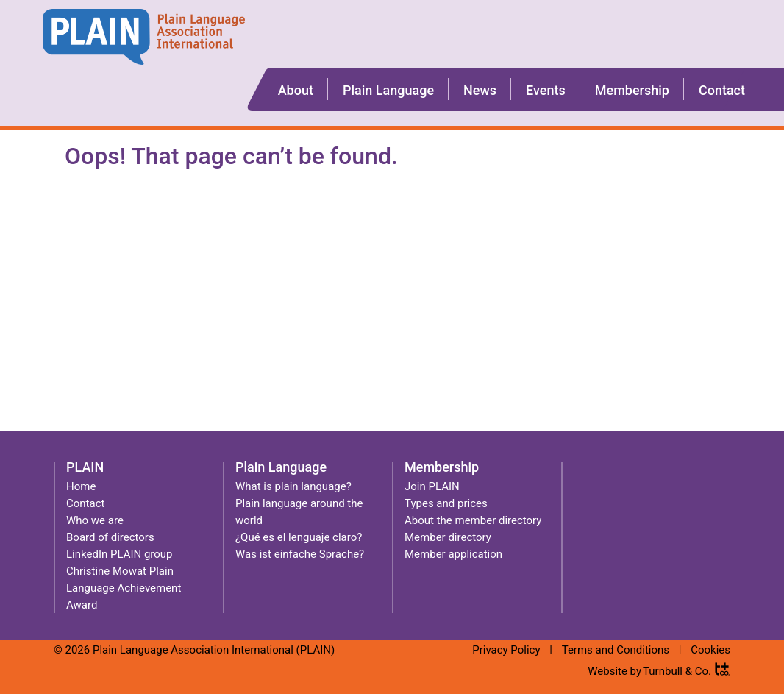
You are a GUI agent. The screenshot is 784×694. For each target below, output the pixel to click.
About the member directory (473, 520)
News (480, 90)
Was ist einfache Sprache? (300, 554)
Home (81, 486)
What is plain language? (293, 486)
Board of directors (110, 537)
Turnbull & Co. (677, 671)
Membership (632, 90)
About (296, 90)
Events (546, 90)
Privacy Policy (506, 650)
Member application (453, 554)
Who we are (95, 520)
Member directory (448, 537)
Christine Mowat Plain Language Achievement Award (124, 588)
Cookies (710, 650)
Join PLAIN (432, 486)
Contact (722, 90)
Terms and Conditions (616, 650)
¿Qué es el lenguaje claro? (299, 537)
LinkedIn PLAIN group (120, 554)
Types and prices (446, 503)
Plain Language (388, 90)
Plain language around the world (299, 512)
